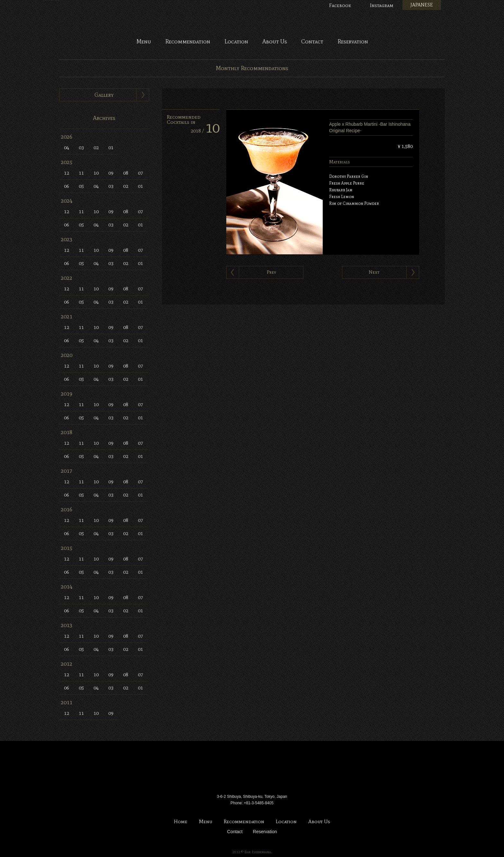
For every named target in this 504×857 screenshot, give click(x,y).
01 (111, 147)
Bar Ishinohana (252, 768)
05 (81, 186)
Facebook (340, 5)
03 (81, 147)
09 (111, 173)
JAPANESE (422, 5)
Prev (271, 272)
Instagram (382, 5)
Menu (144, 42)
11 (81, 173)
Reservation (353, 42)
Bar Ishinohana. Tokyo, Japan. (252, 19)
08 (126, 173)
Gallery (104, 95)
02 (96, 147)
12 (67, 173)
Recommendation (188, 42)
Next (374, 272)
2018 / (205, 131)
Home (181, 822)
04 (67, 147)
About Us (275, 42)
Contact (312, 42)
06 (67, 186)
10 (96, 173)
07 (140, 173)
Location (236, 42)
